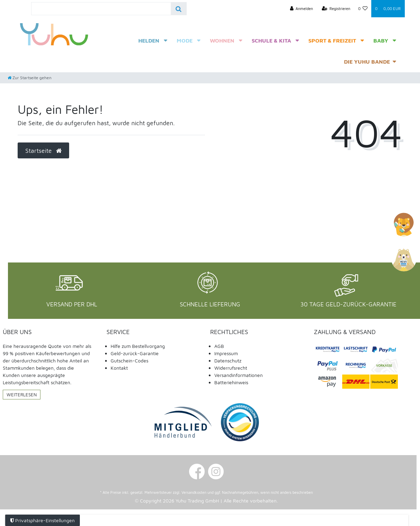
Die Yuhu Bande (367, 62)
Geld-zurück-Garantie (135, 353)
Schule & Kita (271, 40)
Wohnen (222, 40)
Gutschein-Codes (129, 361)
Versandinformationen (239, 375)
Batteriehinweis (231, 382)
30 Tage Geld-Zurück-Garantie (348, 304)
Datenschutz (228, 361)
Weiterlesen (22, 395)
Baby (381, 40)
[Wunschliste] (363, 9)
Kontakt (119, 368)
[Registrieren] (336, 9)
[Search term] (101, 9)
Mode (185, 40)
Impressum (226, 353)
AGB (219, 346)
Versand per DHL (72, 304)
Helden (149, 40)
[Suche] (179, 9)
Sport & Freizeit (332, 40)
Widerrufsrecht (231, 368)
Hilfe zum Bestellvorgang (138, 346)
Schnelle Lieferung (210, 304)
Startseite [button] (43, 151)
